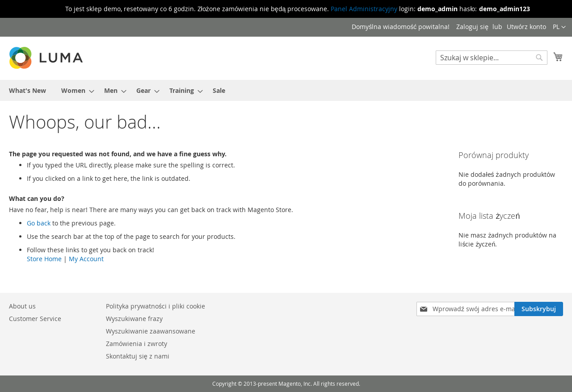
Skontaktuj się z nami (138, 356)
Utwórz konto (526, 27)
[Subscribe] (539, 309)
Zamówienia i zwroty (137, 344)
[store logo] (47, 58)
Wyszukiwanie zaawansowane (151, 331)
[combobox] (492, 58)
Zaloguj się (472, 27)
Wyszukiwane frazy (134, 319)
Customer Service (35, 319)
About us (22, 306)
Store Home (44, 259)
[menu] (286, 90)
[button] (559, 27)
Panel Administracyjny (364, 9)
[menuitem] (27, 90)
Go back (39, 223)
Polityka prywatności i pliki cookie (156, 306)
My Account (86, 259)
